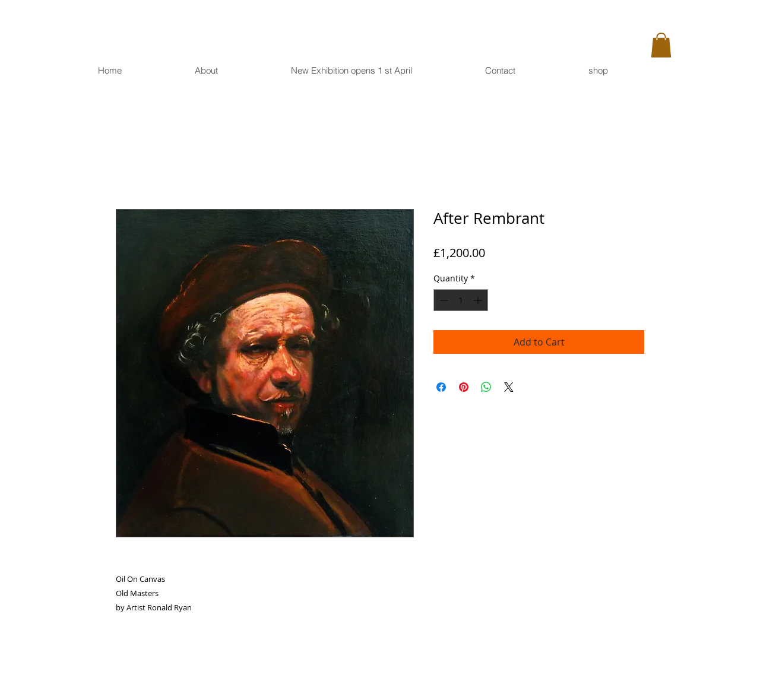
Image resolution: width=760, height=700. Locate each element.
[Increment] (479, 300)
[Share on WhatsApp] (486, 387)
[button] (661, 45)
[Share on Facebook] (441, 387)
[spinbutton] (461, 300)
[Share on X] (509, 387)
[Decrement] (443, 300)
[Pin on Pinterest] (464, 387)
